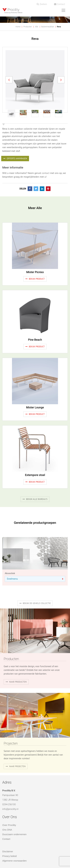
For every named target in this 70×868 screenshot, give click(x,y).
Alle (36, 27)
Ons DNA (7, 830)
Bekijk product (35, 279)
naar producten (16, 682)
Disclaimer (8, 851)
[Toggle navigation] (63, 10)
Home (18, 27)
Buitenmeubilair (48, 27)
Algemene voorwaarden (14, 861)
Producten (27, 27)
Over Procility (9, 825)
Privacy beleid (9, 856)
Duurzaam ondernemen (14, 834)
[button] (9, 80)
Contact (60, 4)
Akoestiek (10, 573)
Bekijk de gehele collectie (35, 603)
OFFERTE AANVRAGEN (15, 158)
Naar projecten (16, 766)
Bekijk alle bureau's (35, 499)
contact (46, 173)
